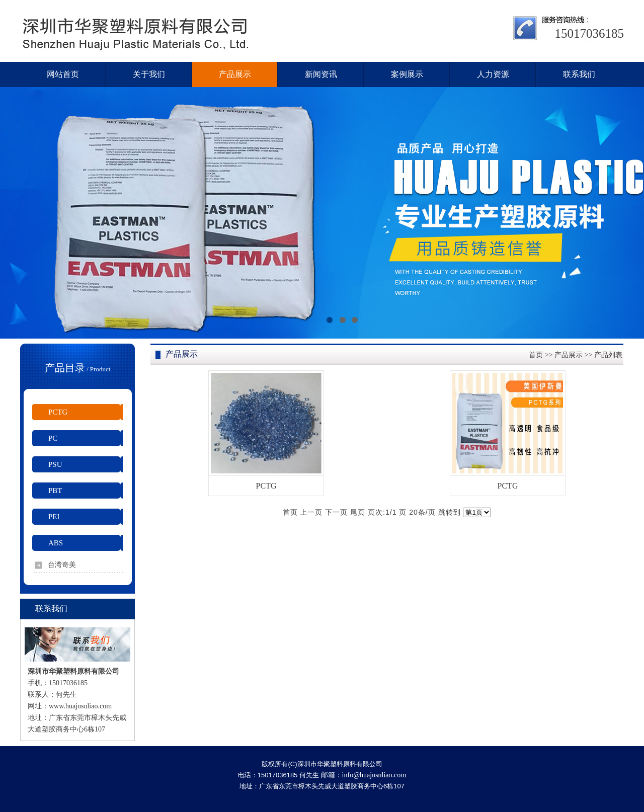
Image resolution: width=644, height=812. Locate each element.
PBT (55, 491)
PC (53, 438)
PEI (54, 517)
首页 (536, 355)
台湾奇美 (62, 565)
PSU (55, 464)
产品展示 (569, 355)
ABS (56, 543)
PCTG (58, 412)
